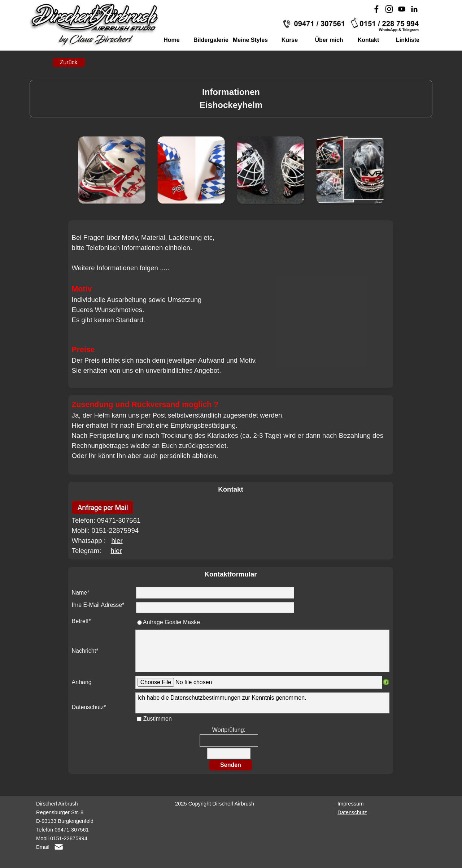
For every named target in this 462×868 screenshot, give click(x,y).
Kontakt (369, 40)
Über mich (329, 40)
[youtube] (402, 9)
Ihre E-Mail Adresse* (98, 605)
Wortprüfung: (229, 730)
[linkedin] (414, 9)
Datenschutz (352, 812)
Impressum (350, 804)
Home (171, 40)
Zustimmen (158, 719)
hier (117, 541)
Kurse (290, 40)
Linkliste (408, 40)
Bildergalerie (211, 40)
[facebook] (376, 9)
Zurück (69, 62)
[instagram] (389, 9)
